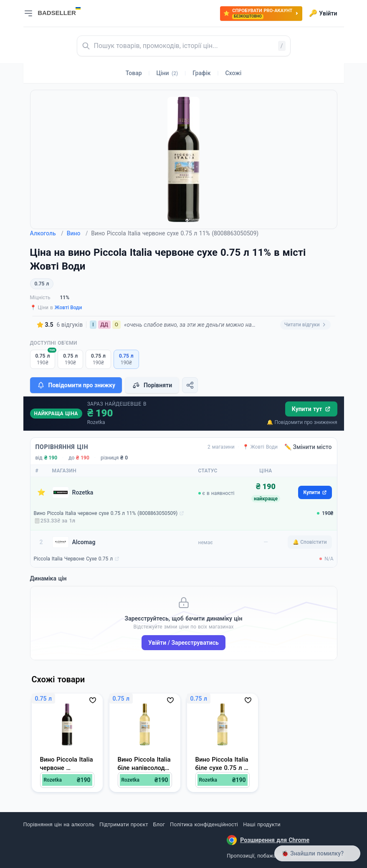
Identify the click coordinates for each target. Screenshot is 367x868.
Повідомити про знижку (76, 385)
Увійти (323, 13)
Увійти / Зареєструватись (183, 643)
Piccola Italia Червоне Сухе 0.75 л (73, 559)
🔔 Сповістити (310, 542)
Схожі (233, 73)
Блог (159, 824)
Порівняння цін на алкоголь (59, 824)
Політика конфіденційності (204, 824)
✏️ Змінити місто (308, 447)
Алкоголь (47, 233)
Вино (77, 233)
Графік (201, 73)
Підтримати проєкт (124, 824)
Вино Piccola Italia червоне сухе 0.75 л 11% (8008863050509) (106, 513)
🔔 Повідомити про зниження (302, 422)
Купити (315, 492)
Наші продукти (262, 824)
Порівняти (152, 385)
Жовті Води (68, 308)
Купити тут (311, 409)
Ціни (167, 73)
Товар (134, 73)
